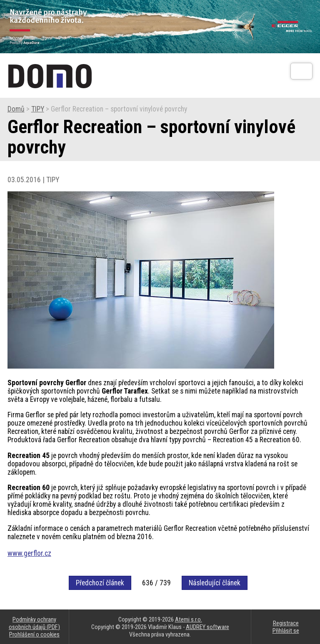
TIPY (38, 109)
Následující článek (215, 583)
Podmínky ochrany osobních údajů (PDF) (34, 623)
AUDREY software (207, 627)
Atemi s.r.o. (189, 619)
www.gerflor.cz (29, 553)
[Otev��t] (301, 71)
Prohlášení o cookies (34, 634)
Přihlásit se (286, 631)
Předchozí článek (100, 583)
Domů (16, 109)
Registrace (286, 623)
